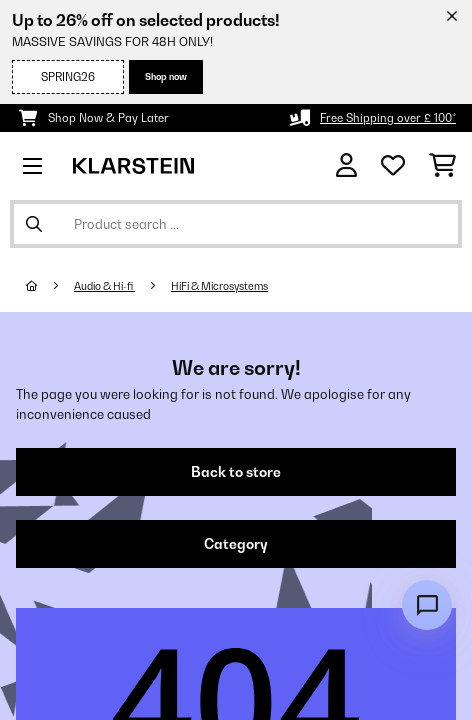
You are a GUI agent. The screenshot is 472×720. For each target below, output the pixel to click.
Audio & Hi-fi (104, 286)
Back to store (236, 472)
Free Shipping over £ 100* (388, 118)
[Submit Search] (34, 224)
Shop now (166, 76)
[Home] (50, 286)
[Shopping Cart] (442, 166)
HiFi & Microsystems (219, 286)
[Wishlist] (393, 166)
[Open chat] (427, 605)
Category (236, 544)
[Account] (346, 165)
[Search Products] (236, 224)
